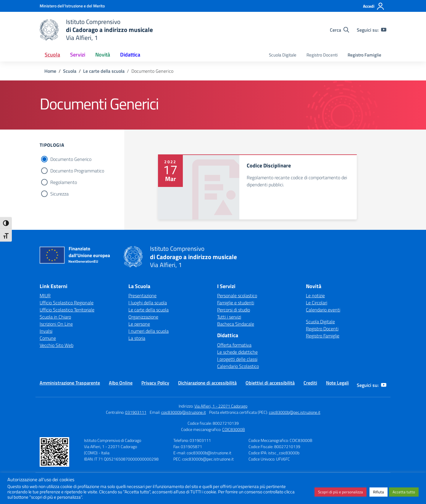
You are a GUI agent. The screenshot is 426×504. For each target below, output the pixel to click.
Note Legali (337, 383)
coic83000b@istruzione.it (184, 412)
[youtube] (384, 30)
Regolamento (64, 182)
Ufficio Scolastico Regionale (67, 303)
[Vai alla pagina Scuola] (70, 71)
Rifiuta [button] (379, 492)
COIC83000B (234, 429)
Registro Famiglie (364, 55)
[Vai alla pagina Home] (50, 71)
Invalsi (46, 331)
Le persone (139, 324)
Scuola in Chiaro (55, 317)
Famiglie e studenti (236, 303)
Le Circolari (317, 303)
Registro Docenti (322, 55)
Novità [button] (103, 55)
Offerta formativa (234, 345)
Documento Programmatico (77, 171)
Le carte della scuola (149, 310)
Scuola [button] (52, 55)
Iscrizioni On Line (56, 324)
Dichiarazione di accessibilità (207, 383)
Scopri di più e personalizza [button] (341, 492)
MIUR (45, 295)
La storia (137, 338)
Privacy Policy (155, 383)
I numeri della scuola (149, 331)
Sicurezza (59, 194)
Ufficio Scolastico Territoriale (67, 310)
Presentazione (142, 295)
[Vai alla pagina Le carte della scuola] (104, 71)
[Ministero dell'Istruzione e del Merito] (72, 6)
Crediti (310, 383)
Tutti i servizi (229, 317)
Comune (48, 338)
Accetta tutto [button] (404, 492)
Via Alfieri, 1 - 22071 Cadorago (221, 406)
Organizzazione (143, 317)
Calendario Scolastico (238, 366)
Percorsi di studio (234, 310)
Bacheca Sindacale (236, 324)
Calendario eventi (323, 310)
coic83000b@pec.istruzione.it (295, 412)
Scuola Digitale (283, 55)
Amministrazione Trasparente (70, 383)
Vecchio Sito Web (57, 345)
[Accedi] (374, 6)
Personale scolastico (237, 295)
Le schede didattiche (237, 352)
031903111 (136, 412)
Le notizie (315, 295)
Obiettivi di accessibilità (270, 383)
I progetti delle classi (237, 359)
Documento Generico (71, 159)
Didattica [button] (130, 55)
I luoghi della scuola (148, 303)
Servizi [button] (78, 55)
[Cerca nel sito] (339, 30)
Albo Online (121, 383)
